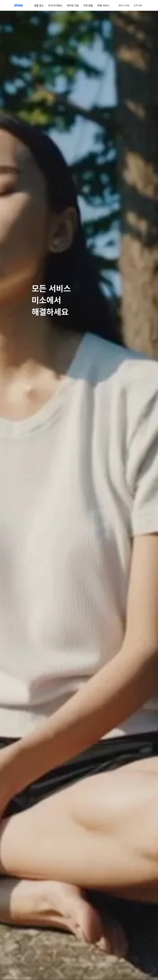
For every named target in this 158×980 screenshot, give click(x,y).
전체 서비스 (103, 5)
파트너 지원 (124, 5)
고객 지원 (138, 5)
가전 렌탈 (88, 5)
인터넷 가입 (73, 5)
